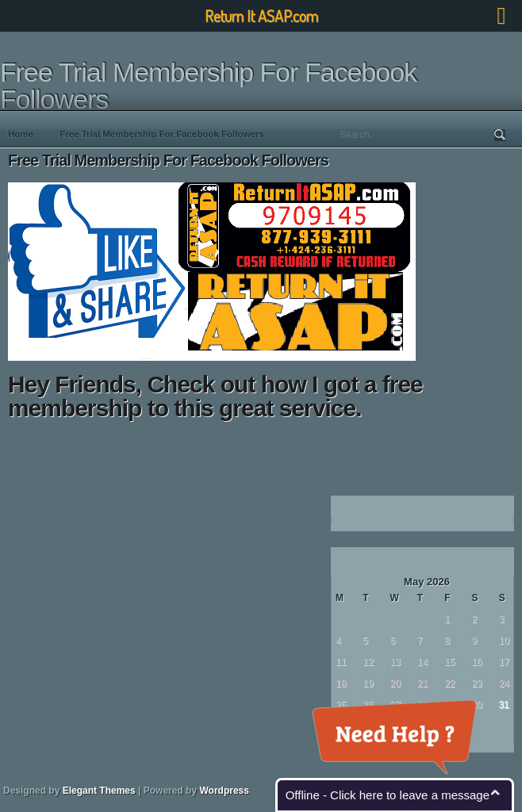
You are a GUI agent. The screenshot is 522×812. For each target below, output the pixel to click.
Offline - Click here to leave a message (388, 795)
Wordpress (224, 791)
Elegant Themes (99, 791)
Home (21, 134)
